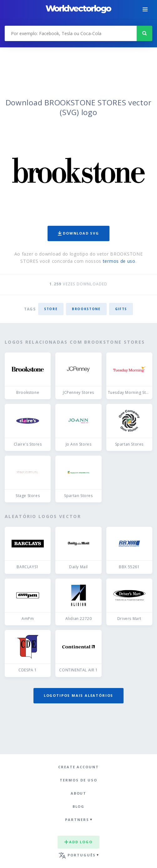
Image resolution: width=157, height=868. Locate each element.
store (51, 309)
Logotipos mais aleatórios (78, 695)
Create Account (78, 767)
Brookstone (86, 309)
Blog (79, 806)
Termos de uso (78, 780)
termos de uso (119, 261)
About (79, 793)
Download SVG (78, 233)
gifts (121, 309)
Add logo (78, 842)
